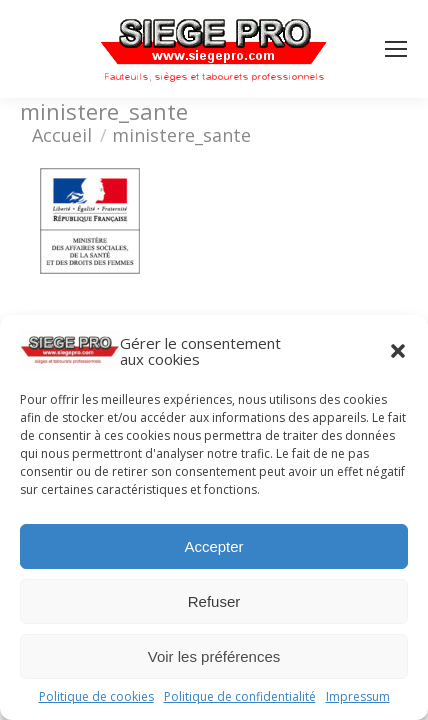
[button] (398, 351)
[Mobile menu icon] (396, 49)
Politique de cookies (96, 697)
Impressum (358, 697)
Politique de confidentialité (240, 697)
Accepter (213, 546)
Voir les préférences (214, 656)
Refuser (214, 601)
